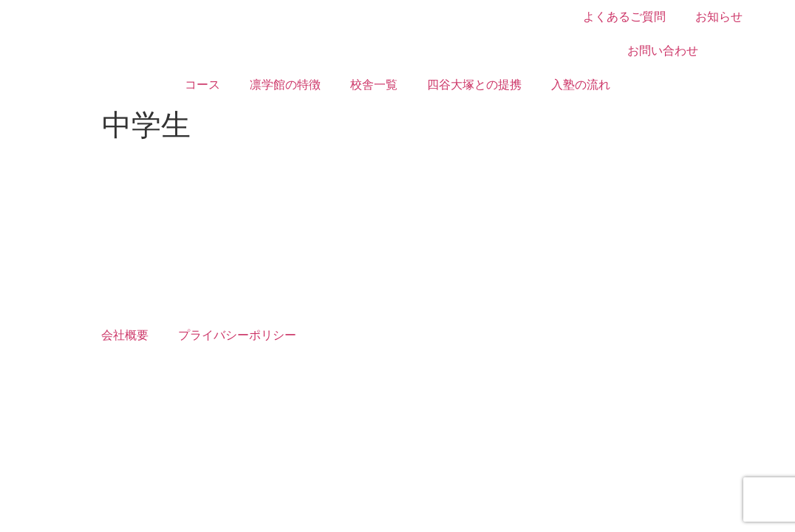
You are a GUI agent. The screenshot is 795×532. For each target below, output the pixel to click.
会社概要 (125, 335)
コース (202, 85)
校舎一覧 (374, 85)
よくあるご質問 (624, 17)
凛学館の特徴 (285, 85)
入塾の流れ (581, 85)
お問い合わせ (663, 51)
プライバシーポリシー (237, 335)
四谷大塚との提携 (474, 85)
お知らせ (719, 17)
